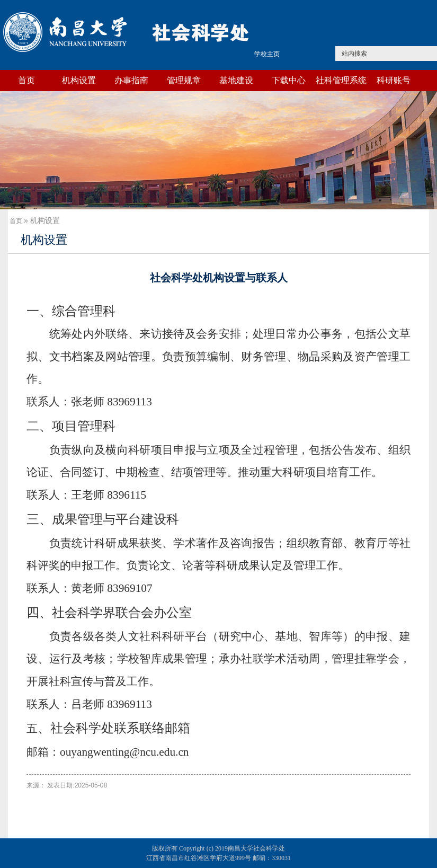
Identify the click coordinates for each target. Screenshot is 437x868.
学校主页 (267, 54)
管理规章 (184, 80)
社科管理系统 (341, 80)
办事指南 (131, 80)
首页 (26, 80)
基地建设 (236, 80)
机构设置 (79, 80)
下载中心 (289, 80)
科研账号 (394, 80)
